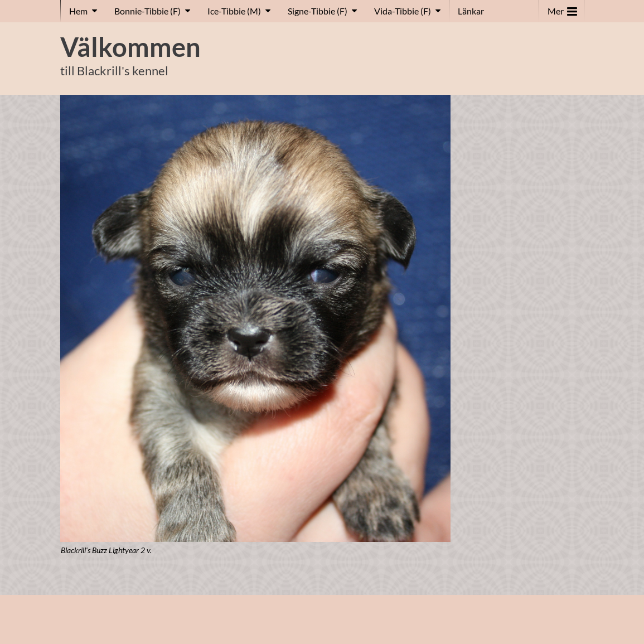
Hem (78, 11)
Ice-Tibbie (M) (234, 11)
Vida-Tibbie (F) (403, 11)
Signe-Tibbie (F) (318, 11)
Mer (562, 9)
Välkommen (130, 47)
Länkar (471, 11)
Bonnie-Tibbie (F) (147, 11)
